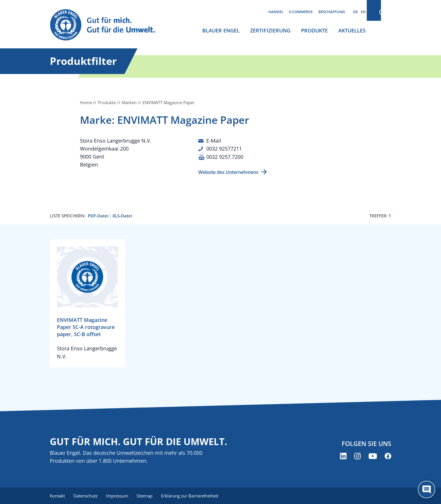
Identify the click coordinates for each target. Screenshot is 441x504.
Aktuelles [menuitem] (352, 30)
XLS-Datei (122, 215)
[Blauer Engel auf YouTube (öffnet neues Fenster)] (373, 456)
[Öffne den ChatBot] (426, 489)
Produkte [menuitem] (314, 30)
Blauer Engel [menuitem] (221, 30)
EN (363, 12)
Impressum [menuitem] (118, 495)
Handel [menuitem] (276, 12)
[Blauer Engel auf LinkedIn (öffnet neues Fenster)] (343, 456)
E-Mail (214, 141)
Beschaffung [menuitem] (332, 12)
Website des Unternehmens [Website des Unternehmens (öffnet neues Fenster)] (228, 172)
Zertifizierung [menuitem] (270, 30)
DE (356, 12)
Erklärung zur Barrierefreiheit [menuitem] (192, 495)
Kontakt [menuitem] (57, 495)
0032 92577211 (224, 149)
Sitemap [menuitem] (147, 495)
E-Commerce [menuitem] (301, 12)
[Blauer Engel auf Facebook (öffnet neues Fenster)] (388, 456)
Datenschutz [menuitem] (86, 495)
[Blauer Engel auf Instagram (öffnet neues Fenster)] (357, 456)
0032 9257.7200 (225, 157)
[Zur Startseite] (108, 25)
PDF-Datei (98, 215)
